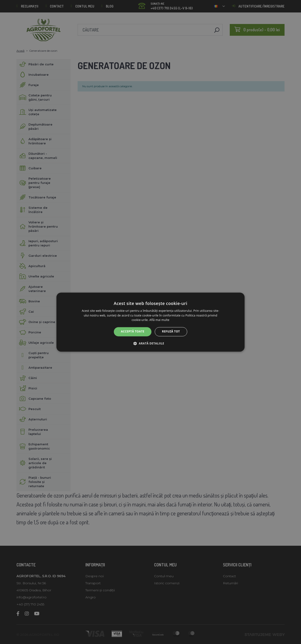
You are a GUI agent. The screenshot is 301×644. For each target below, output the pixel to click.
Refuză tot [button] (171, 332)
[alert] (150, 322)
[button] (150, 343)
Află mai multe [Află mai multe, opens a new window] (159, 320)
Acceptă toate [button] (133, 332)
